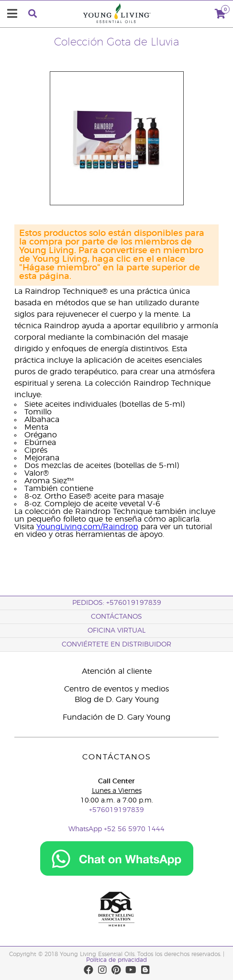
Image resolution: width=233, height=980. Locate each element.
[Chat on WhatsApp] (117, 874)
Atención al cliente (117, 671)
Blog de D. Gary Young (117, 700)
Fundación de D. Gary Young (116, 717)
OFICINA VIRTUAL (116, 631)
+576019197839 (116, 810)
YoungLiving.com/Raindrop (87, 527)
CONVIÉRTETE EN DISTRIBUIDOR (116, 645)
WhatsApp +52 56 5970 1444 (116, 829)
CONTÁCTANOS (116, 617)
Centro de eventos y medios (116, 689)
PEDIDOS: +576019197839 (117, 603)
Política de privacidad (116, 960)
